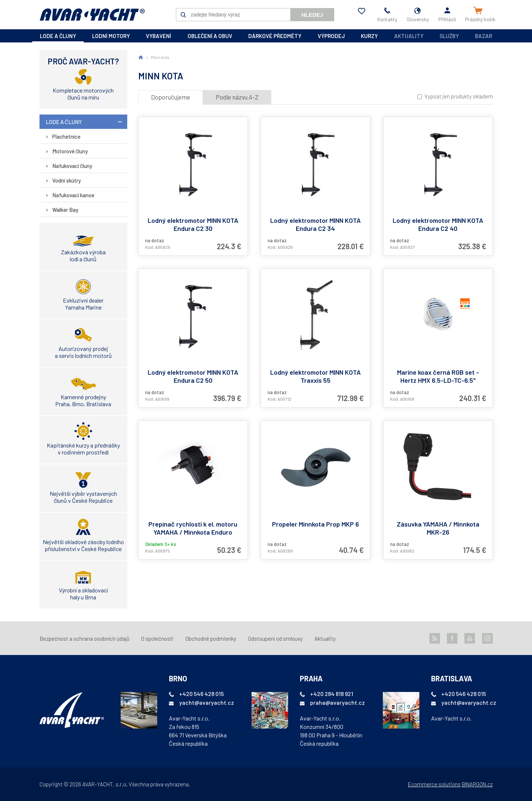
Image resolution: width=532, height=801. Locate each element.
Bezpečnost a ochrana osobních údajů (84, 639)
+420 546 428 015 (201, 694)
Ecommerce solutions (434, 784)
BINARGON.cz (477, 784)
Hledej (312, 15)
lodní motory (111, 36)
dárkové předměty (275, 36)
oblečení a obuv (210, 36)
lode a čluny (58, 36)
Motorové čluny (70, 151)
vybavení (159, 36)
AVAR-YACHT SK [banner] (92, 15)
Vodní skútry (67, 180)
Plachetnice (66, 136)
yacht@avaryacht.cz (207, 702)
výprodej (331, 36)
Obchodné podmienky (211, 639)
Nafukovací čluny (72, 166)
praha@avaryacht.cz (337, 702)
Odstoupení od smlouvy (275, 639)
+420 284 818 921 (332, 694)
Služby (449, 36)
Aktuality (409, 36)
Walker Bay (65, 210)
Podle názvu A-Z (237, 97)
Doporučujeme (171, 97)
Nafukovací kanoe (73, 195)
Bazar (484, 36)
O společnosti (157, 639)
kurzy (369, 36)
